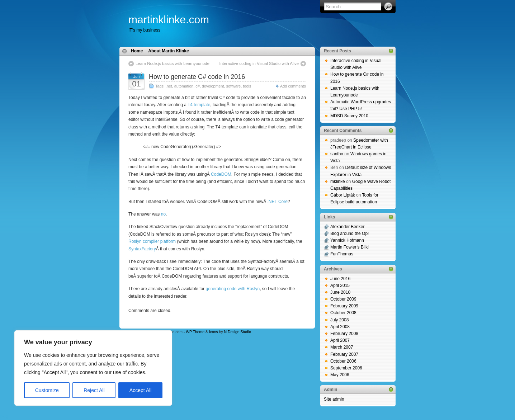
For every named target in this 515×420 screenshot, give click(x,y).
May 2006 (340, 375)
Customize (47, 390)
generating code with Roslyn (233, 289)
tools (247, 86)
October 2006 (343, 361)
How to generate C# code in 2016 (197, 77)
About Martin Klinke (168, 51)
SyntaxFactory (142, 249)
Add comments (293, 86)
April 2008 (340, 327)
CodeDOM (221, 174)
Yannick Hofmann (347, 240)
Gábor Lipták (343, 195)
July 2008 (339, 320)
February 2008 (344, 334)
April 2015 (340, 285)
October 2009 (343, 299)
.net (169, 86)
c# (197, 86)
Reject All (94, 390)
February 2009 (344, 306)
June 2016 (340, 279)
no (163, 214)
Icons (214, 332)
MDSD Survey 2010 (349, 116)
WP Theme (195, 332)
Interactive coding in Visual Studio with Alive (259, 63)
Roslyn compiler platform (152, 241)
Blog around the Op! (349, 233)
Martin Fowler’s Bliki (349, 247)
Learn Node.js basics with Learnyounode (173, 63)
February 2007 (344, 354)
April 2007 (340, 340)
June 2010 (340, 292)
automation (184, 86)
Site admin (334, 399)
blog (4, 416)
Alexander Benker (347, 227)
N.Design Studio (238, 332)
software (233, 86)
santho (337, 154)
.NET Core (278, 202)
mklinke (338, 181)
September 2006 (346, 368)
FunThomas (342, 254)
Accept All (140, 390)
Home (137, 51)
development (213, 86)
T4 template (199, 105)
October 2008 (343, 313)
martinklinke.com (169, 20)
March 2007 (342, 347)
